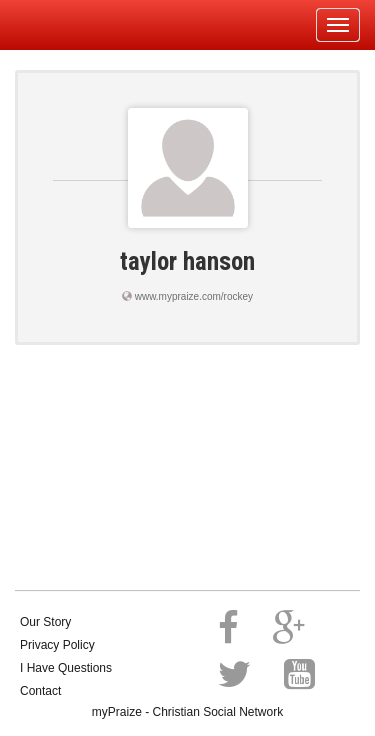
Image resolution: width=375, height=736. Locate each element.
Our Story (45, 622)
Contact (40, 691)
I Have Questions (66, 668)
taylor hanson (187, 261)
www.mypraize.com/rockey (194, 296)
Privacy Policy (57, 645)
